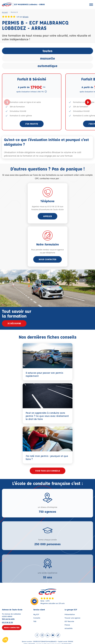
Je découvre (14, 323)
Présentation (70, 615)
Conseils (37, 619)
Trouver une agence (72, 619)
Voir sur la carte (8, 620)
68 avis (26, 17)
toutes (47, 51)
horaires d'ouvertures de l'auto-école (47, 209)
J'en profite (32, 124)
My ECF (36, 615)
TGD (35, 622)
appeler (47, 216)
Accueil (5, 12)
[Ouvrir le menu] (91, 5)
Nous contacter (47, 259)
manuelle (47, 58)
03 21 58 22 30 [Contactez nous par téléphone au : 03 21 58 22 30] (7, 623)
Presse (67, 626)
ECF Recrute (69, 622)
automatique (47, 66)
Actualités (69, 629)
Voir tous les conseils (48, 472)
